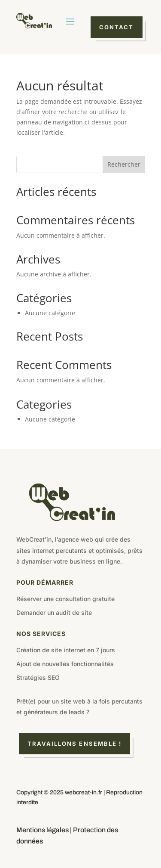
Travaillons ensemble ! (75, 744)
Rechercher (124, 164)
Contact (117, 27)
